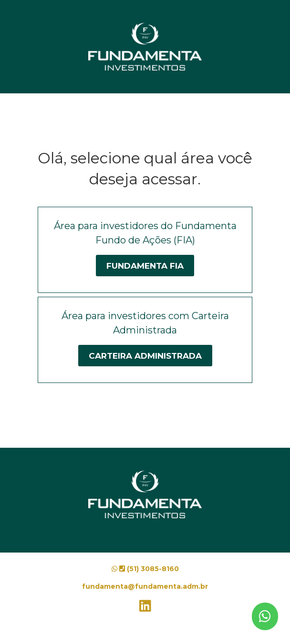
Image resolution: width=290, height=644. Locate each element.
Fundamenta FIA (145, 266)
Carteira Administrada (145, 356)
